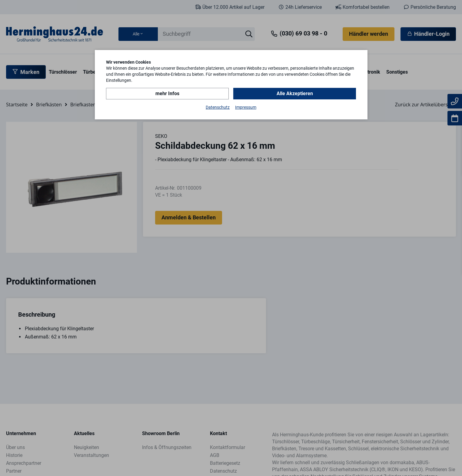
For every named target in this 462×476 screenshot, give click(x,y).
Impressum (246, 107)
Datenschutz (218, 107)
